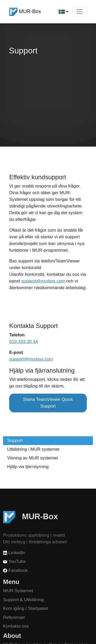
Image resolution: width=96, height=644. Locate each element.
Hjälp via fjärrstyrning (28, 467)
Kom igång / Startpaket (26, 608)
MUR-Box (25, 12)
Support (15, 440)
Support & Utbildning (23, 600)
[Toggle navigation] (80, 12)
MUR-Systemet (18, 591)
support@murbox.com (43, 281)
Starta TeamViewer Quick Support (48, 403)
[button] (63, 12)
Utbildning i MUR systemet (33, 449)
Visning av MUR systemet (33, 458)
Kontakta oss (16, 626)
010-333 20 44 (24, 342)
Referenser (14, 617)
